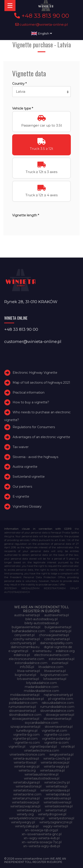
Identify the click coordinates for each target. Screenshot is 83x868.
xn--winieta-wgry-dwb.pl (42, 846)
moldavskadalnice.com (41, 691)
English (42, 33)
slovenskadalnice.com (57, 711)
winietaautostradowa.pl (42, 778)
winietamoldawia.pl (55, 790)
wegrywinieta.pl (61, 754)
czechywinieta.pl (57, 639)
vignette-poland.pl (56, 739)
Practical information (29, 393)
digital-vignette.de (58, 647)
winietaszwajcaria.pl (25, 806)
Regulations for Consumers (34, 427)
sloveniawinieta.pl (22, 711)
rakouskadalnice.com (58, 703)
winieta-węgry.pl (56, 766)
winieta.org (27, 770)
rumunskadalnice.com (57, 707)
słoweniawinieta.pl (59, 727)
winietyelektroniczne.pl (27, 818)
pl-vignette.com (61, 699)
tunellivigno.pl (27, 731)
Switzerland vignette (29, 477)
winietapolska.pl (58, 794)
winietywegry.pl (23, 822)
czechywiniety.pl (23, 643)
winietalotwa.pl (25, 790)
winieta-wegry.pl (27, 766)
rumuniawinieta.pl (22, 707)
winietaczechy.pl (57, 782)
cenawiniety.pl (60, 631)
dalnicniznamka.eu (25, 647)
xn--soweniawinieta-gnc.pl (42, 834)
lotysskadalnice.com (41, 683)
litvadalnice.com (51, 667)
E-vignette (21, 497)
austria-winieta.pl (27, 615)
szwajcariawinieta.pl (25, 727)
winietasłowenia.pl (59, 806)
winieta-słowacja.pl (55, 762)
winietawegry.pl (29, 810)
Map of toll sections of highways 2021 (41, 383)
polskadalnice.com (23, 703)
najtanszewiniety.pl (58, 695)
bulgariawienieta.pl (26, 627)
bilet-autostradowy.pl (41, 619)
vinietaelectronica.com (42, 751)
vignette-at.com (54, 731)
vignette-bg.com (26, 735)
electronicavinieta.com (52, 655)
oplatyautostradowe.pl (27, 699)
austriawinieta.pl (57, 615)
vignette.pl (17, 747)
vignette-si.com (56, 743)
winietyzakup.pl (27, 826)
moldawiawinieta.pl (25, 695)
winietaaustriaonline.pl (41, 774)
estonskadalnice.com (31, 663)
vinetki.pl (68, 747)
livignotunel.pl (25, 675)
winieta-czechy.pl (57, 758)
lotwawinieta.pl (55, 679)
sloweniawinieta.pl (57, 719)
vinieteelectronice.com (27, 754)
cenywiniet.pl (24, 635)
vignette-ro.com (27, 743)
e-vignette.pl (18, 651)
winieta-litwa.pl (25, 762)
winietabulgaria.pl (27, 782)
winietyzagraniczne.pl (56, 822)
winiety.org (25, 814)
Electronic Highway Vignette (35, 373)
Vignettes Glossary (27, 506)
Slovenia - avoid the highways (35, 457)
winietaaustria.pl (52, 770)
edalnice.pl (22, 655)
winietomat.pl (56, 810)
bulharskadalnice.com (29, 631)
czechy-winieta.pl (27, 639)
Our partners (22, 487)
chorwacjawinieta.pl (54, 635)
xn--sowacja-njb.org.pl (41, 830)
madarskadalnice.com (42, 687)
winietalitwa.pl (57, 786)
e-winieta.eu (42, 651)
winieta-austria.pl (26, 758)
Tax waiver (21, 447)
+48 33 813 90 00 (42, 16)
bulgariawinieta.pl (58, 627)
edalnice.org (65, 651)
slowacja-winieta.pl (60, 715)
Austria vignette (25, 467)
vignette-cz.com (57, 735)
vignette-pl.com (25, 739)
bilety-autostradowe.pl (41, 623)
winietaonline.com (27, 794)
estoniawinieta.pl (62, 659)
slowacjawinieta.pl (26, 719)
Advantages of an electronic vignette (41, 437)
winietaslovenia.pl (57, 798)
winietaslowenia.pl (57, 802)
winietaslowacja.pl (26, 802)
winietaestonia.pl (29, 786)
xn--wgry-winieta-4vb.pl (42, 838)
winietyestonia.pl (61, 818)
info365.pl (27, 667)
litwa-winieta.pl (29, 671)
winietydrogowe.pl (52, 814)
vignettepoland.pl (43, 747)
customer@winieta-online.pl (42, 24)
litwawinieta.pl (55, 671)
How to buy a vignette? (31, 402)
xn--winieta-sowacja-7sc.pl (42, 842)
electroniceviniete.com (27, 659)
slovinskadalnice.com (25, 715)
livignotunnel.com (54, 675)
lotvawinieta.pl (28, 679)
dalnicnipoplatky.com (56, 643)
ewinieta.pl (60, 663)
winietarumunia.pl (26, 798)
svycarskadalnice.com (41, 723)
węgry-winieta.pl (55, 826)
